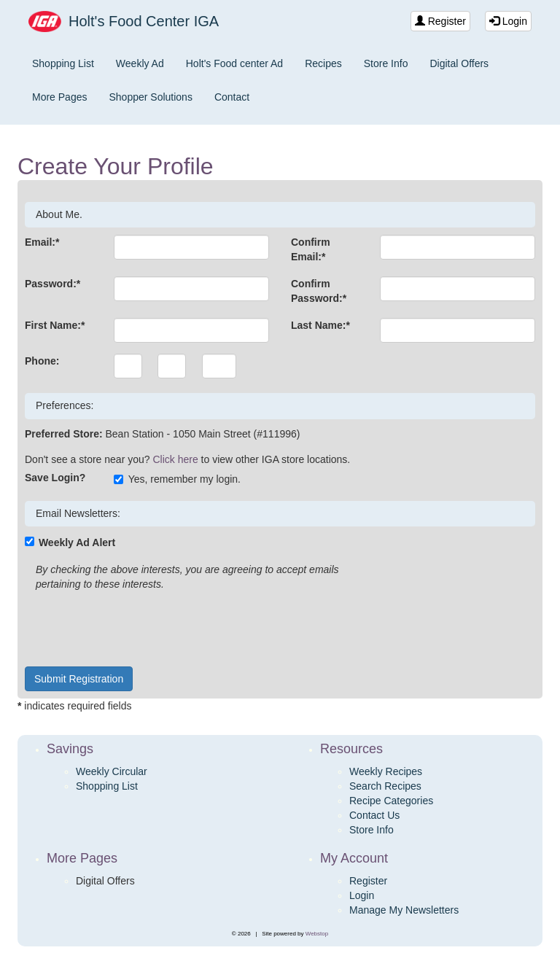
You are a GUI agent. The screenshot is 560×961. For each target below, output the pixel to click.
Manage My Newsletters (404, 910)
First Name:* (55, 325)
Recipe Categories (391, 801)
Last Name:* (320, 325)
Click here (175, 459)
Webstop (317, 934)
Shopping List (63, 63)
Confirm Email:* (311, 249)
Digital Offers (459, 63)
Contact (232, 97)
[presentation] (136, 627)
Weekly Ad (140, 63)
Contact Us (374, 815)
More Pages (59, 97)
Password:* (52, 284)
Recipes (323, 63)
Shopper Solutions (150, 97)
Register (440, 21)
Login (508, 21)
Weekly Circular (112, 771)
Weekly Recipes (386, 771)
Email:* (42, 242)
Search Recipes (385, 786)
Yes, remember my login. (177, 479)
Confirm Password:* (319, 291)
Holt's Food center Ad (234, 63)
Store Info (386, 63)
